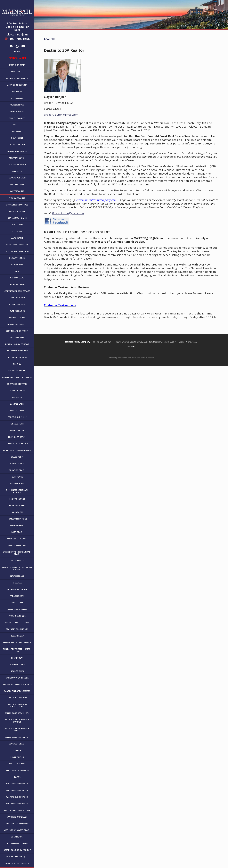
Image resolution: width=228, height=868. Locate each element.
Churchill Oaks (17, 284)
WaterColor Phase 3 (17, 797)
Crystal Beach (17, 298)
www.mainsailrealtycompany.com (96, 200)
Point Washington (17, 609)
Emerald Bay (17, 397)
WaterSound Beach (17, 817)
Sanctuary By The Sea (17, 678)
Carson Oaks (17, 278)
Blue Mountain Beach (17, 251)
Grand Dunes (17, 464)
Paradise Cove (17, 596)
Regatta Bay (17, 636)
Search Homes (17, 111)
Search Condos (17, 118)
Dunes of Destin (17, 390)
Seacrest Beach (17, 744)
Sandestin (17, 171)
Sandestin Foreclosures (17, 691)
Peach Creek (17, 603)
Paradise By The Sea (17, 589)
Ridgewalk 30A (17, 664)
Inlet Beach (17, 532)
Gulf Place (17, 477)
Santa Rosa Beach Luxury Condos (17, 721)
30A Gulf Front (17, 211)
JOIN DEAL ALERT (17, 58)
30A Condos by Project (17, 863)
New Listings (17, 576)
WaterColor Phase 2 (17, 790)
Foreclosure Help (17, 417)
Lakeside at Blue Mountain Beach (17, 553)
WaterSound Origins (17, 823)
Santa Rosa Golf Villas (17, 737)
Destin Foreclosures (17, 843)
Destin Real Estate (17, 151)
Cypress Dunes (17, 311)
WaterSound (17, 191)
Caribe (17, 271)
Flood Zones (17, 410)
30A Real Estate (17, 145)
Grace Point (17, 457)
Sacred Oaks (17, 671)
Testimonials (17, 98)
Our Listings (17, 105)
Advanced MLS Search (17, 78)
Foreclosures (17, 424)
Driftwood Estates (17, 384)
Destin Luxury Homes (17, 351)
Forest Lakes (17, 430)
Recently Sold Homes (17, 629)
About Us (17, 92)
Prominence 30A (17, 616)
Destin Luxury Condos (17, 344)
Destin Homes (17, 337)
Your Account (17, 198)
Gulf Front (17, 138)
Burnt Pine (17, 264)
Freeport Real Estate (17, 444)
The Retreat (17, 658)
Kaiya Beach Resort (17, 539)
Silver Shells (17, 757)
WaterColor (17, 184)
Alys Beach (17, 238)
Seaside (17, 750)
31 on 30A (17, 231)
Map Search (17, 72)
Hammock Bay (17, 483)
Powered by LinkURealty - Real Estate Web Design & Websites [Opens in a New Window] (131, 358)
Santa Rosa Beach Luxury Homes (17, 730)
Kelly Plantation (17, 545)
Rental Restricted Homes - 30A (17, 650)
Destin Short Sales (17, 357)
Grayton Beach (17, 470)
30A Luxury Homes (17, 218)
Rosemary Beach (17, 165)
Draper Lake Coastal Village (17, 377)
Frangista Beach (17, 437)
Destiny (17, 364)
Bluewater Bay (17, 258)
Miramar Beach (17, 158)
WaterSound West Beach (17, 830)
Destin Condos (17, 318)
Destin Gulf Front (17, 324)
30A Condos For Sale (17, 205)
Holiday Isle (17, 512)
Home (17, 51)
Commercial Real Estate (17, 291)
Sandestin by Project (17, 857)
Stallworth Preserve (17, 770)
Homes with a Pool (17, 519)
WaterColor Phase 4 (17, 803)
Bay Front (17, 131)
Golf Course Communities (17, 450)
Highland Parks (17, 505)
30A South (17, 225)
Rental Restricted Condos (17, 642)
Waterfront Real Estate (17, 810)
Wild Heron (17, 837)
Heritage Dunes (17, 499)
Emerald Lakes (17, 404)
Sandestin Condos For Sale (17, 684)
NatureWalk (17, 561)
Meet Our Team (17, 65)
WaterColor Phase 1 (17, 784)
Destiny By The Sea (17, 371)
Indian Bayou (17, 525)
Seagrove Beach (17, 178)
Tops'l (17, 777)
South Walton (17, 764)
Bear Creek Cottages (17, 245)
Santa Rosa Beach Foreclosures (17, 705)
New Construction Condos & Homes (17, 568)
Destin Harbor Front (17, 331)
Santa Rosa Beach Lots (17, 713)
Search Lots (17, 125)
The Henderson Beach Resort (17, 491)
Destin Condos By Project (17, 850)
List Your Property (17, 85)
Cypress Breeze (17, 304)
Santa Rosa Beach (17, 698)
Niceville (17, 583)
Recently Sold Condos (17, 623)
